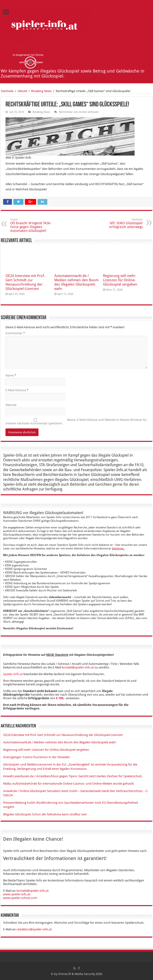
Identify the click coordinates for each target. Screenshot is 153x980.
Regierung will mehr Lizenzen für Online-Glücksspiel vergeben (120, 280)
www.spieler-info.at (17, 894)
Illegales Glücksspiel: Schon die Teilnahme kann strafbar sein (45, 814)
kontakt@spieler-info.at (78, 667)
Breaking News (41, 91)
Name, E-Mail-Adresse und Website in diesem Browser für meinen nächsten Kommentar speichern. (76, 422)
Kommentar (15, 333)
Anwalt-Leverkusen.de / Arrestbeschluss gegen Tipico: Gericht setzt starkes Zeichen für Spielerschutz (73, 776)
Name (11, 375)
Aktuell (22, 91)
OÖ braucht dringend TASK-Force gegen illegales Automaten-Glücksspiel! (35, 225)
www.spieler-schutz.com (20, 898)
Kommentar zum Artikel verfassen (79, 112)
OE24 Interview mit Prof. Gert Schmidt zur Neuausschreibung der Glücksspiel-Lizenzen (25, 282)
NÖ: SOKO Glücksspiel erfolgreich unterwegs (118, 223)
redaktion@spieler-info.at (34, 929)
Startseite (7, 91)
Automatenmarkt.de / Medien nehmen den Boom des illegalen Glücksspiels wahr (76, 282)
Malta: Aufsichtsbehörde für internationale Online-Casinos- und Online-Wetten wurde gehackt (68, 784)
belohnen (118, 548)
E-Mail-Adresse (17, 390)
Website (11, 405)
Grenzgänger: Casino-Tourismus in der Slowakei (36, 757)
